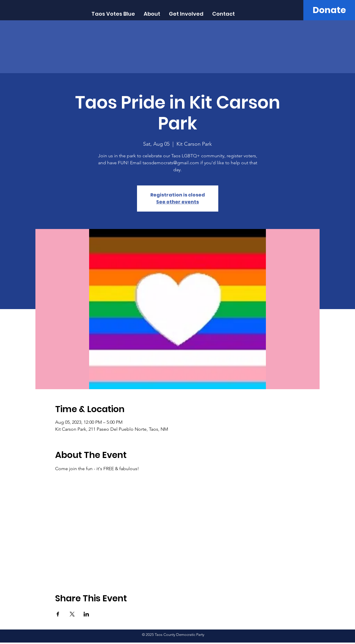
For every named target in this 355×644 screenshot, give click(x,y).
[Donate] (329, 10)
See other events (177, 202)
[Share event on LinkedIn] (86, 614)
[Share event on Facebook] (58, 614)
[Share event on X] (72, 614)
